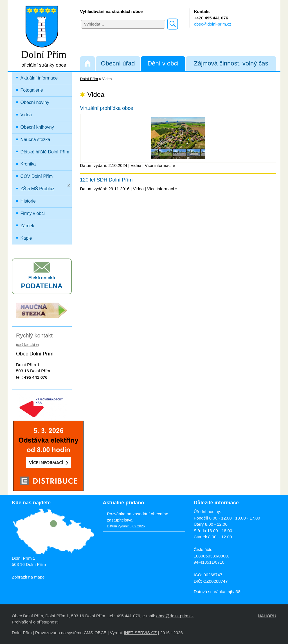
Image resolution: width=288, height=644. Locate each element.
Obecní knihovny (37, 127)
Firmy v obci (33, 213)
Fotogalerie (32, 90)
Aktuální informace (39, 78)
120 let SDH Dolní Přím (106, 180)
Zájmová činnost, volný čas (231, 63)
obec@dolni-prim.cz (213, 24)
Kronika (28, 164)
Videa (26, 115)
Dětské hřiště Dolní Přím (45, 152)
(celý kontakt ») (27, 345)
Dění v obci (163, 63)
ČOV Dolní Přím (37, 176)
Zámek (27, 226)
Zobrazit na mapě (28, 577)
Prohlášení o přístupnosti (35, 622)
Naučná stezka (35, 140)
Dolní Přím (89, 79)
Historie (28, 201)
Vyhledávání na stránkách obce (112, 11)
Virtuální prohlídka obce (107, 108)
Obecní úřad (118, 63)
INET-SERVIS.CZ (140, 633)
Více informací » (160, 165)
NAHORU (267, 616)
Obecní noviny (35, 102)
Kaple (26, 238)
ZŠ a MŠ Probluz (45, 187)
